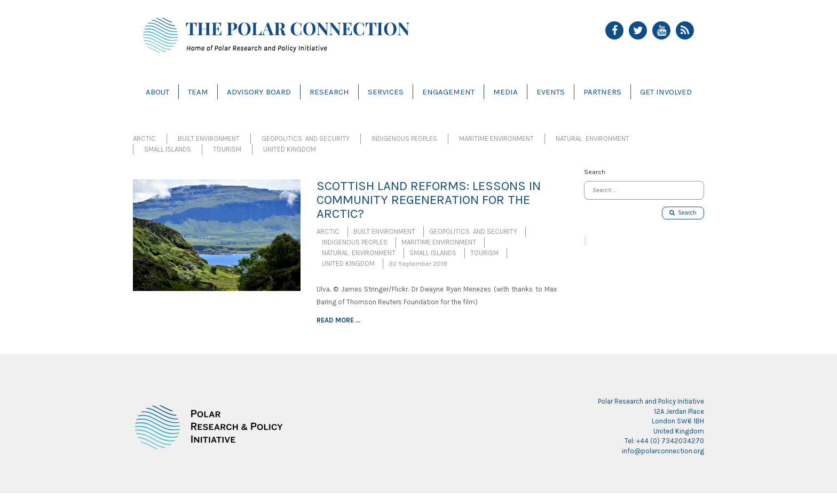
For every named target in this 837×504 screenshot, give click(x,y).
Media (506, 92)
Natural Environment (593, 139)
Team (198, 92)
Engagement (448, 92)
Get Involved (666, 92)
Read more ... (338, 320)
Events (551, 92)
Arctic (144, 139)
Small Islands (168, 149)
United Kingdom (290, 149)
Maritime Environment (496, 139)
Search (683, 213)
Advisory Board (259, 92)
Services (386, 92)
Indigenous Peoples (404, 139)
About (157, 92)
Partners (602, 92)
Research (329, 92)
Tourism (227, 149)
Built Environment (209, 139)
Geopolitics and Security (306, 139)
